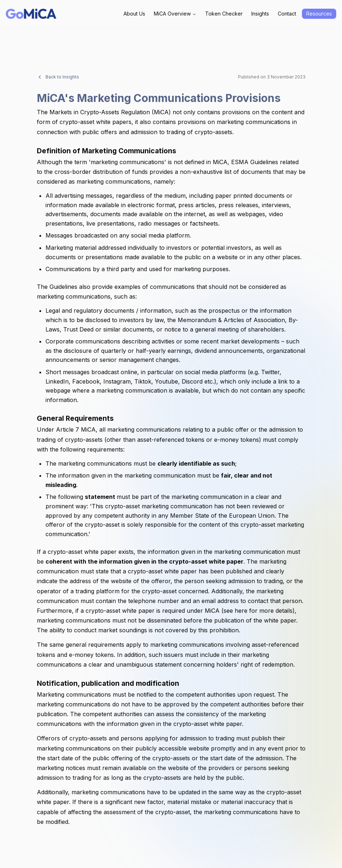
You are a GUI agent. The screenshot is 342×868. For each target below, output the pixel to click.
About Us (134, 14)
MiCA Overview (175, 14)
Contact (287, 14)
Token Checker (224, 14)
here (241, 611)
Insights (260, 14)
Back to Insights (58, 77)
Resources (319, 14)
